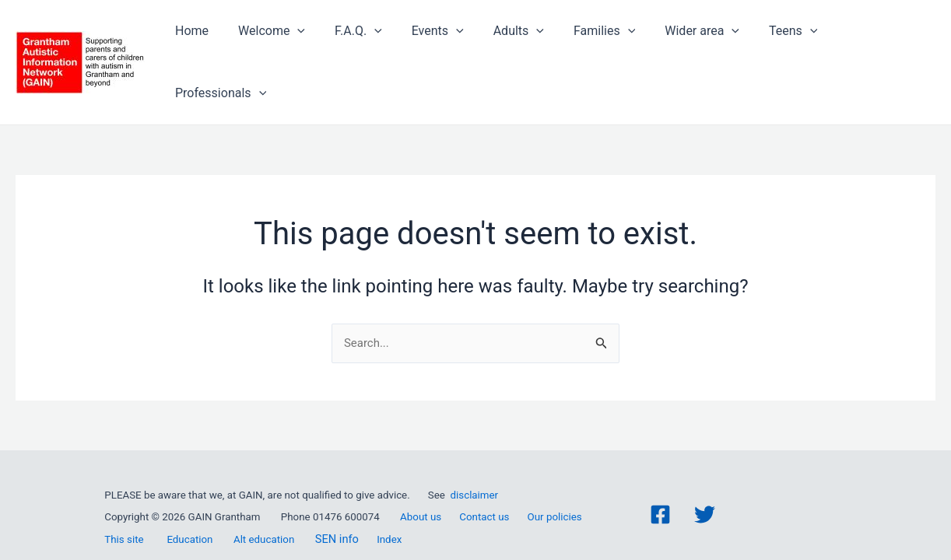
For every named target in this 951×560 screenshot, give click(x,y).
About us (421, 491)
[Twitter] (705, 489)
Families (603, 44)
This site (124, 514)
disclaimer (475, 469)
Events (446, 44)
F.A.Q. (371, 44)
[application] (315, 44)
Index (389, 514)
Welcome (289, 44)
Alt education (264, 514)
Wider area (697, 44)
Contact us (484, 491)
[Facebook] (660, 489)
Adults (522, 44)
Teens (782, 44)
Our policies (555, 491)
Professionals (877, 44)
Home (214, 44)
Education (189, 514)
